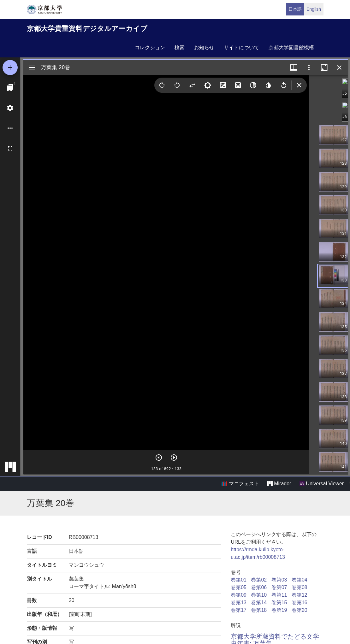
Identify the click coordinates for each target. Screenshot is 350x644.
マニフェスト (240, 484)
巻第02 (259, 580)
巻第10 (259, 595)
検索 (180, 47)
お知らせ (204, 47)
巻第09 (239, 595)
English (314, 9)
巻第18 (259, 610)
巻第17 (239, 610)
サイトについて (241, 47)
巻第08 (300, 587)
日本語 (295, 9)
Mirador (279, 484)
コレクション (150, 47)
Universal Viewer (322, 484)
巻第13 (239, 603)
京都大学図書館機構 (291, 47)
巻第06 (259, 587)
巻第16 (300, 603)
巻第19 (279, 610)
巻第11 (279, 595)
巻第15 (279, 603)
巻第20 (300, 610)
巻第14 (259, 603)
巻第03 (279, 580)
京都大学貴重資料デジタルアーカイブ (87, 29)
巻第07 (279, 587)
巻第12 (300, 595)
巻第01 (239, 580)
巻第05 (239, 587)
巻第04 (300, 580)
